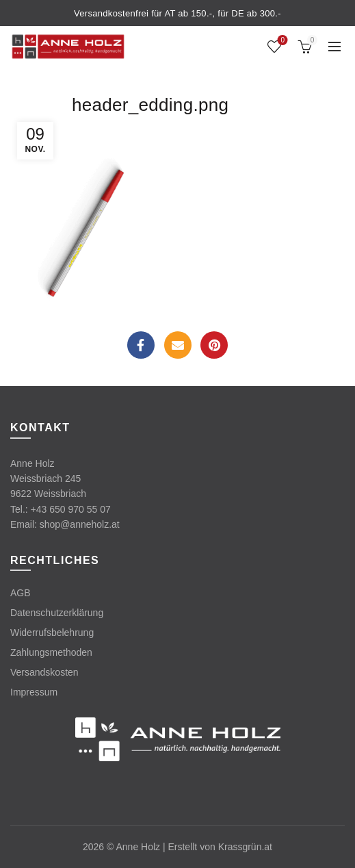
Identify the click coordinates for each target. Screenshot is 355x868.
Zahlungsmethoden (51, 652)
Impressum (34, 692)
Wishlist (281, 41)
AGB (21, 593)
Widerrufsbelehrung (52, 633)
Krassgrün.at (245, 847)
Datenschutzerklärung (57, 613)
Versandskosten (44, 672)
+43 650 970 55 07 (71, 509)
